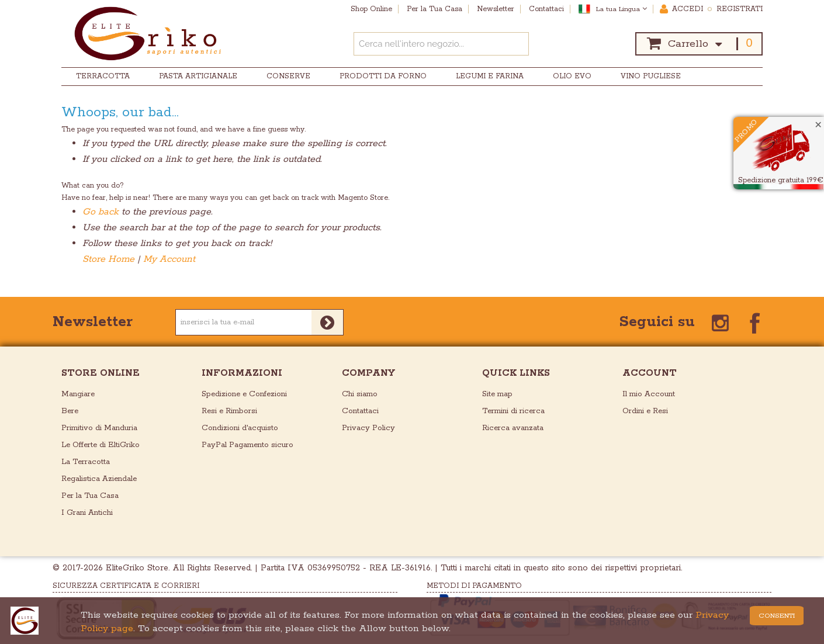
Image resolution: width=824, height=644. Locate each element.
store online (101, 373)
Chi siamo (360, 394)
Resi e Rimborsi (229, 411)
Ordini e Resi (645, 411)
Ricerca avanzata (513, 428)
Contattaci (360, 411)
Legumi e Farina (490, 76)
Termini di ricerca (513, 411)
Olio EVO (572, 76)
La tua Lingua (622, 9)
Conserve (288, 76)
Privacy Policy (368, 428)
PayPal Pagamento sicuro (247, 445)
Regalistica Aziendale (99, 479)
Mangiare (78, 394)
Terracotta (103, 76)
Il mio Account (649, 394)
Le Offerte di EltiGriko (101, 445)
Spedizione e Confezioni (244, 394)
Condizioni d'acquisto (240, 428)
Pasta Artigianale (198, 76)
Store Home (108, 259)
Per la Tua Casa (90, 496)
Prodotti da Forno (383, 76)
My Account (169, 259)
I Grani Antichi (87, 513)
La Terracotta (86, 462)
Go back (101, 212)
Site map (497, 394)
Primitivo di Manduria (99, 428)
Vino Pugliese (651, 76)
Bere (70, 411)
